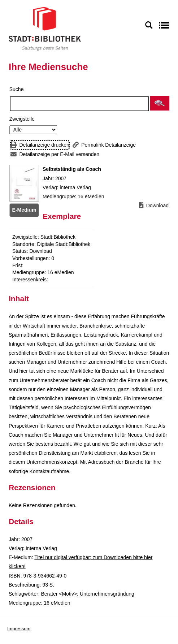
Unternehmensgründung (107, 594)
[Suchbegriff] (79, 104)
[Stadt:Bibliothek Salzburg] (45, 29)
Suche (17, 89)
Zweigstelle (22, 119)
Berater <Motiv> (59, 594)
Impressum (19, 629)
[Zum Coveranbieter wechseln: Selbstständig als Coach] (24, 183)
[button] (160, 103)
